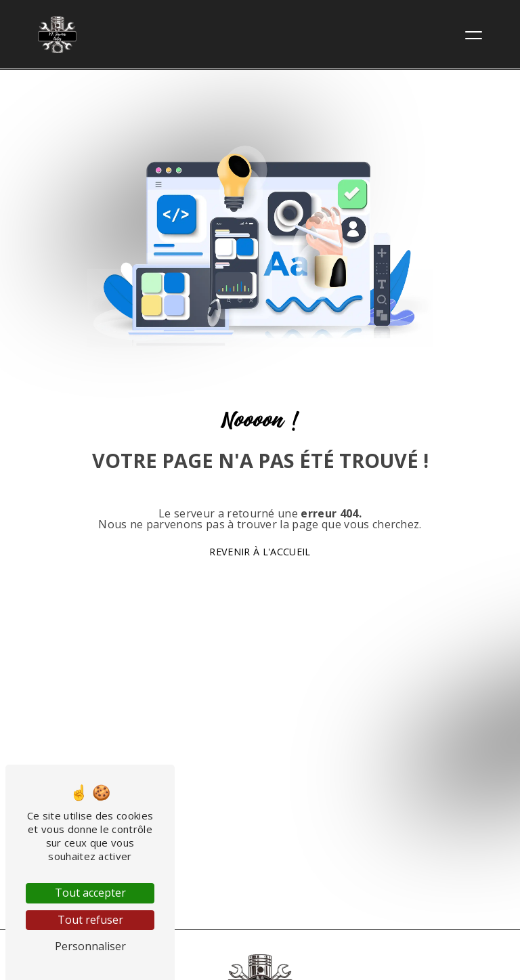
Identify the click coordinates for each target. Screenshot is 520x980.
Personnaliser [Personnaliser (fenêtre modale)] (90, 946)
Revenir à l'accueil (260, 552)
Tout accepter (90, 893)
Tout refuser (90, 920)
